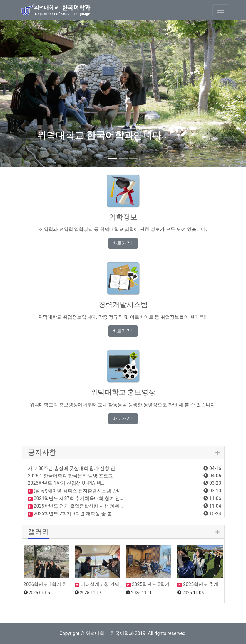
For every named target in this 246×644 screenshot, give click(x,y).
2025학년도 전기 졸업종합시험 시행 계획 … (78, 506)
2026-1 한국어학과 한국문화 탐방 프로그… (72, 476)
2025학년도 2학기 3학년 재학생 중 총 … (74, 514)
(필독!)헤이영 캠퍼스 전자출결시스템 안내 (77, 491)
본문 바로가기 (0, 0)
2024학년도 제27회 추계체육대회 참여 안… (78, 498)
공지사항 (42, 452)
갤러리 (39, 532)
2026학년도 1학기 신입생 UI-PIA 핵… (66, 483)
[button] (19, 90)
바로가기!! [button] (123, 243)
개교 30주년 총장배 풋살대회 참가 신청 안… (73, 468)
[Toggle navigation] (221, 10)
